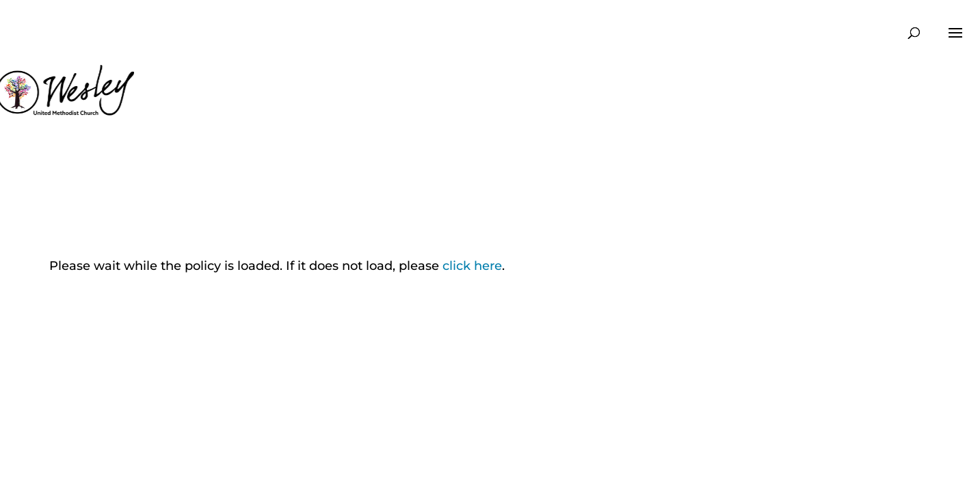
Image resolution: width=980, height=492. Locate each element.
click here (472, 266)
